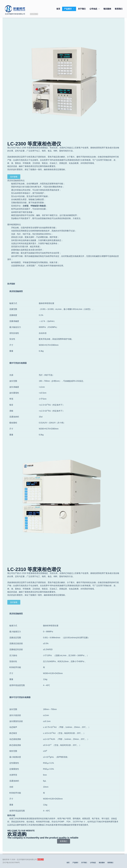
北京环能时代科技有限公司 (15, 14)
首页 (58, 9)
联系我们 (119, 9)
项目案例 (107, 9)
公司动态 (95, 9)
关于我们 (82, 9)
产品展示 (70, 9)
